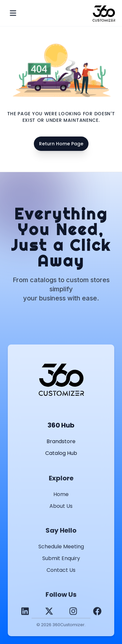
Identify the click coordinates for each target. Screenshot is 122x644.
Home (61, 495)
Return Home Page (61, 144)
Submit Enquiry (61, 559)
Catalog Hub (61, 453)
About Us (61, 507)
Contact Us (61, 571)
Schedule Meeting (61, 547)
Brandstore (61, 441)
